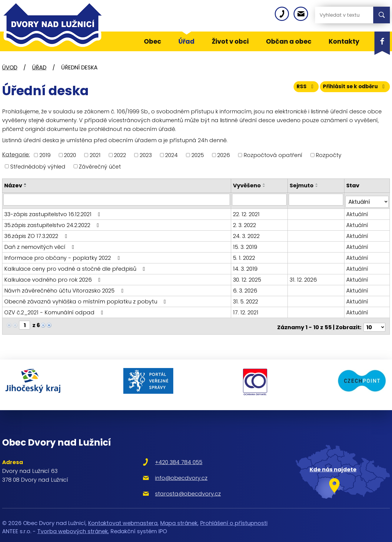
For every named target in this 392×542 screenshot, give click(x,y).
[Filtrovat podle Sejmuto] (316, 199)
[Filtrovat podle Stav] (367, 199)
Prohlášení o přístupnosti (234, 513)
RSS (300, 89)
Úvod (10, 67)
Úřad (39, 67)
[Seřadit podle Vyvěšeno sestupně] (265, 186)
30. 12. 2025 (248, 277)
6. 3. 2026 (246, 288)
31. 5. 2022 (246, 299)
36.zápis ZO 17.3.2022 (37, 234)
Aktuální (357, 212)
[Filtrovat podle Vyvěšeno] (260, 199)
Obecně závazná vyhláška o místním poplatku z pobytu (86, 299)
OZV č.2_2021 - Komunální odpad (55, 310)
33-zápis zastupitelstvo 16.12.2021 (53, 212)
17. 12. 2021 (247, 310)
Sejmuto (302, 185)
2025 (198, 155)
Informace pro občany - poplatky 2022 (63, 255)
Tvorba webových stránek (73, 521)
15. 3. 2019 (246, 244)
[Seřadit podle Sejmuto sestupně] (317, 186)
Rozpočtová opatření (273, 155)
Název (13, 185)
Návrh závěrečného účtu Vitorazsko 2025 (65, 288)
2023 (146, 155)
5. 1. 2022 (245, 255)
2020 (70, 155)
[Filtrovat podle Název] (117, 199)
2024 (171, 155)
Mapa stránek (179, 513)
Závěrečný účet (100, 166)
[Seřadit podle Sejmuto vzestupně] (317, 184)
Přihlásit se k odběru (353, 89)
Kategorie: (16, 154)
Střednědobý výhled (38, 166)
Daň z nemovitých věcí (40, 244)
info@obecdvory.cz (163, 468)
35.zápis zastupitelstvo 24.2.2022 (53, 223)
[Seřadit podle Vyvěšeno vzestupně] (265, 184)
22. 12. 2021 (247, 212)
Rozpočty (329, 155)
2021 (95, 155)
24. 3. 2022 (247, 234)
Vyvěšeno (248, 185)
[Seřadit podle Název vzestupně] (25, 184)
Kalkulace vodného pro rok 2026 (54, 277)
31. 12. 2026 (304, 277)
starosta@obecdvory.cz (170, 483)
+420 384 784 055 (161, 452)
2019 (45, 155)
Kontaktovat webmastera (123, 513)
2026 (224, 155)
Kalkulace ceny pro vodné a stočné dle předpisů (76, 266)
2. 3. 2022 (245, 223)
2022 (120, 155)
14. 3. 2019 (246, 266)
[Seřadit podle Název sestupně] (25, 186)
